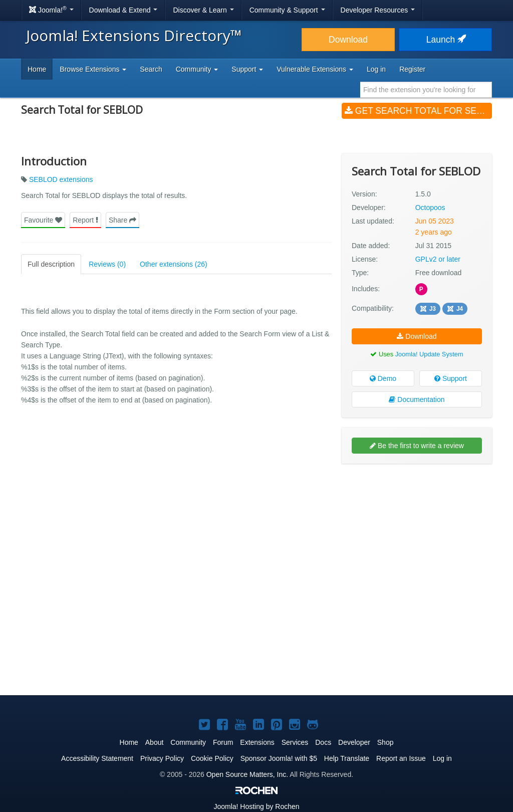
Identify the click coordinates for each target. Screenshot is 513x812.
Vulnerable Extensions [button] (315, 69)
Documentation (417, 399)
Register (412, 69)
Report (85, 220)
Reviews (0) (107, 264)
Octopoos (430, 208)
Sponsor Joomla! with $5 (279, 758)
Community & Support (287, 10)
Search (151, 69)
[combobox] (426, 90)
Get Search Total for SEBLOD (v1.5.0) (418, 111)
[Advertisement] (417, 536)
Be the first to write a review (417, 446)
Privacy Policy (162, 758)
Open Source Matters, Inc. (247, 774)
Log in (376, 69)
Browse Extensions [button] (93, 69)
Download (348, 40)
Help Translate (347, 758)
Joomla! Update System (429, 354)
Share (122, 220)
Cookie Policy (212, 758)
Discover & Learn (203, 10)
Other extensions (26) (174, 264)
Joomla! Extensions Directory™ (134, 35)
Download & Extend (123, 10)
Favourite (43, 220)
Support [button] (247, 69)
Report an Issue (401, 758)
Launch (445, 40)
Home (37, 69)
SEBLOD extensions (61, 179)
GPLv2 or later (438, 259)
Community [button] (197, 69)
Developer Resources (378, 10)
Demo (383, 378)
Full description (51, 264)
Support (451, 378)
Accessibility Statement (97, 758)
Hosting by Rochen (256, 806)
